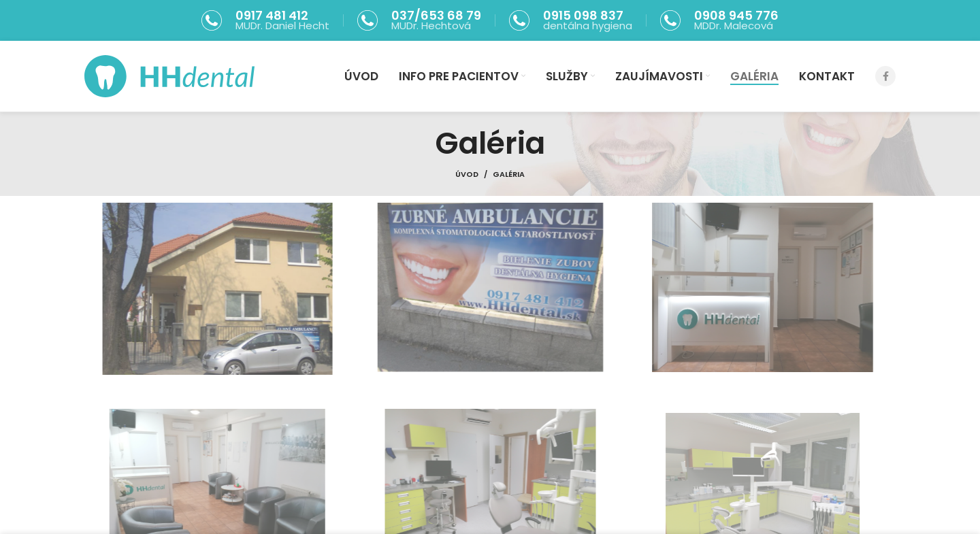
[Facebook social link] (885, 76)
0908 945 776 (736, 15)
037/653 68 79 (436, 15)
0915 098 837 (583, 15)
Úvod (467, 174)
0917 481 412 (272, 15)
